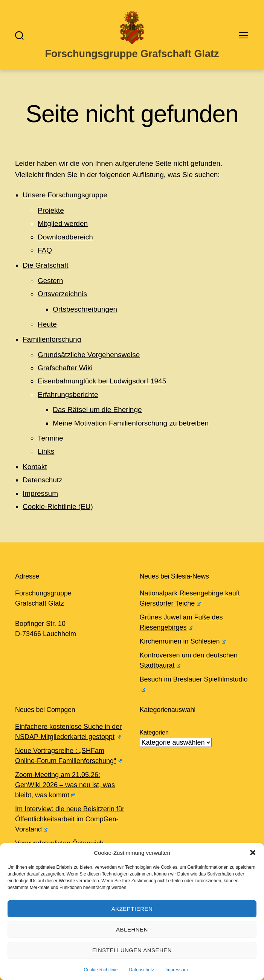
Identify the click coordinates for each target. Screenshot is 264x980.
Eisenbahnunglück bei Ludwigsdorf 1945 (102, 381)
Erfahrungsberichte (68, 395)
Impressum (176, 970)
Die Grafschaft (45, 265)
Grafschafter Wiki (65, 368)
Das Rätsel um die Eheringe (97, 410)
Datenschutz (142, 970)
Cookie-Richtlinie (101, 970)
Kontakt (35, 467)
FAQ (45, 250)
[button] (253, 853)
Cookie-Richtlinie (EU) (58, 507)
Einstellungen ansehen (132, 950)
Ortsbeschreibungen (85, 309)
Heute (47, 324)
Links (46, 451)
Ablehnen (132, 929)
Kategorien (154, 732)
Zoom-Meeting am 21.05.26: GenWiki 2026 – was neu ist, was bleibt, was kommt (65, 785)
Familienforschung (52, 339)
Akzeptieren (132, 909)
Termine (50, 438)
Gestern (50, 281)
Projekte (51, 210)
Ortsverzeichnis (62, 294)
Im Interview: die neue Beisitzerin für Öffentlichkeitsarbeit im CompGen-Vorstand (70, 819)
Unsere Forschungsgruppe (65, 195)
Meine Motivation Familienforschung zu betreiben (131, 423)
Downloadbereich (65, 237)
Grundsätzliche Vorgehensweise (89, 355)
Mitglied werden (63, 223)
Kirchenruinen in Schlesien (183, 641)
